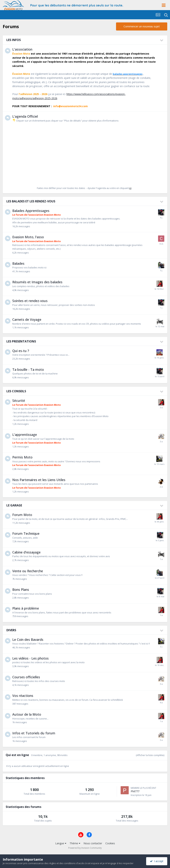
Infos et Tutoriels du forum (34, 733)
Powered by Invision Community (85, 848)
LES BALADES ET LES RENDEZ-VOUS (31, 201)
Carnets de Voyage (27, 319)
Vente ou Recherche (28, 571)
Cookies (110, 843)
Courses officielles (26, 677)
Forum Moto (22, 515)
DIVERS (11, 630)
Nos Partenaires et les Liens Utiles (39, 480)
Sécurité (19, 401)
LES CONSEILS (16, 391)
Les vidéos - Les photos (30, 658)
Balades (18, 263)
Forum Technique (26, 533)
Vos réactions (23, 696)
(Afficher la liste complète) (150, 755)
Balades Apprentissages (31, 211)
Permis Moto (22, 457)
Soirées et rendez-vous (30, 301)
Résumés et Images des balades (37, 282)
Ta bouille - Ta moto (28, 369)
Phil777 (135, 791)
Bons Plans (21, 590)
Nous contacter (93, 843)
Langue (61, 843)
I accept (157, 861)
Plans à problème (26, 608)
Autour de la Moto (27, 714)
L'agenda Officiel (25, 116)
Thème (75, 843)
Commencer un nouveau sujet (142, 26)
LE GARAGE (14, 505)
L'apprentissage (25, 435)
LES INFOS (14, 40)
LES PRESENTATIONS (21, 341)
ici (130, 188)
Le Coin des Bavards (28, 640)
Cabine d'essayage (26, 552)
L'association (22, 49)
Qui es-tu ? (21, 351)
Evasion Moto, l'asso (28, 237)
